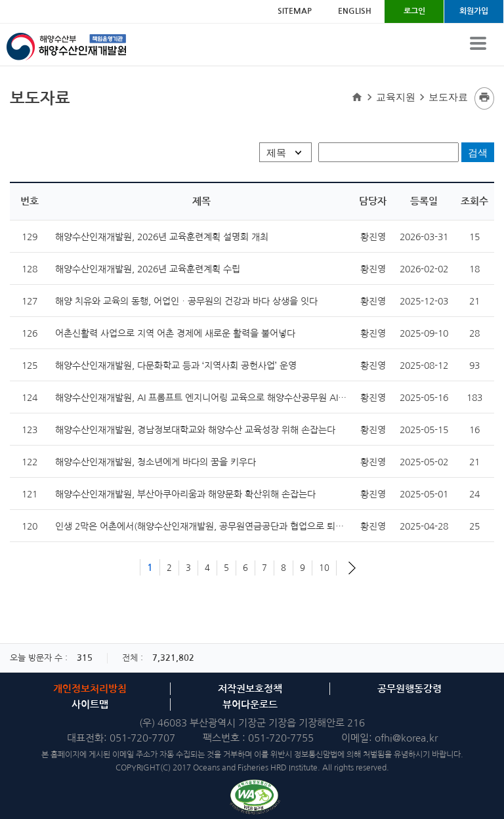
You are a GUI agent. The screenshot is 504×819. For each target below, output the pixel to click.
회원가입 (474, 11)
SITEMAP (295, 11)
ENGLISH (355, 11)
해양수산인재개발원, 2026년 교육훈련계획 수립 (148, 269)
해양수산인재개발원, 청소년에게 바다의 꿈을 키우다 (156, 462)
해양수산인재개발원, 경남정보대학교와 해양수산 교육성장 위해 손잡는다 (195, 430)
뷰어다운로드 (250, 704)
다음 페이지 (352, 568)
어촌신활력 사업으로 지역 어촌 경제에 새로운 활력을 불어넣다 (175, 333)
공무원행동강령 (409, 689)
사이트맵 (90, 704)
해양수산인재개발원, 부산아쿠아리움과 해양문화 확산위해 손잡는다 (185, 494)
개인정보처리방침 (90, 689)
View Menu (478, 43)
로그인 (414, 11)
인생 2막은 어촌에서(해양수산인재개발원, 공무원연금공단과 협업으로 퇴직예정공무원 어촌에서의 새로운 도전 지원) (279, 526)
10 (324, 568)
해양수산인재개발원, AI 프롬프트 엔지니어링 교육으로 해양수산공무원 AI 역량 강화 (216, 398)
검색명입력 (10, 87)
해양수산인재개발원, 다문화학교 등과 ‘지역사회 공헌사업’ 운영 (176, 366)
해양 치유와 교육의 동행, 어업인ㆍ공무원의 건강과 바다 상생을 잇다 (186, 301)
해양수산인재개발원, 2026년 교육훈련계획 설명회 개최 (162, 237)
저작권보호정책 (250, 689)
